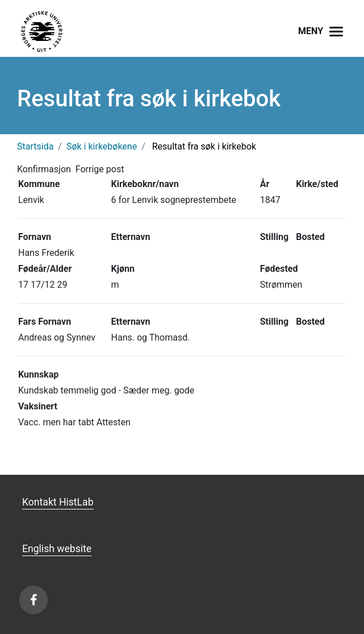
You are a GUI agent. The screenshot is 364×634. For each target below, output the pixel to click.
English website (57, 549)
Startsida (35, 146)
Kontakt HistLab (58, 502)
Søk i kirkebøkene (102, 146)
